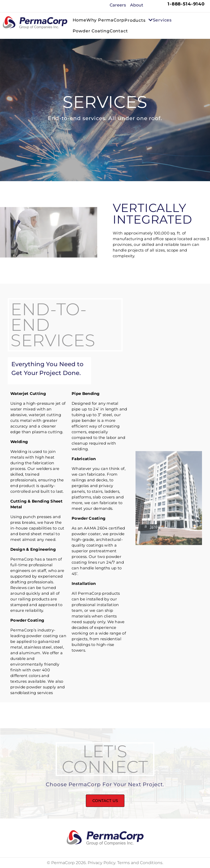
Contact (119, 31)
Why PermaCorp (105, 20)
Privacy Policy (102, 863)
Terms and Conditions (140, 863)
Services (162, 20)
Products (138, 21)
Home (80, 20)
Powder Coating (91, 31)
